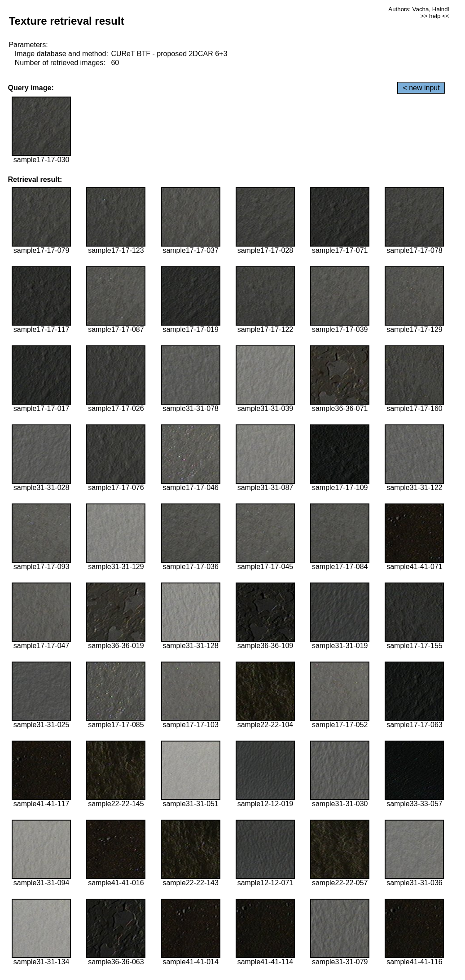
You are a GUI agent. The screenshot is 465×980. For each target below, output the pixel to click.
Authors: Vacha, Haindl (419, 9)
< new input (421, 88)
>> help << (435, 16)
